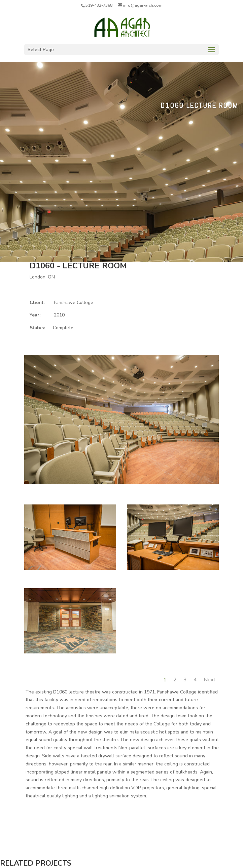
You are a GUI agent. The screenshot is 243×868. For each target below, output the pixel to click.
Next (210, 680)
